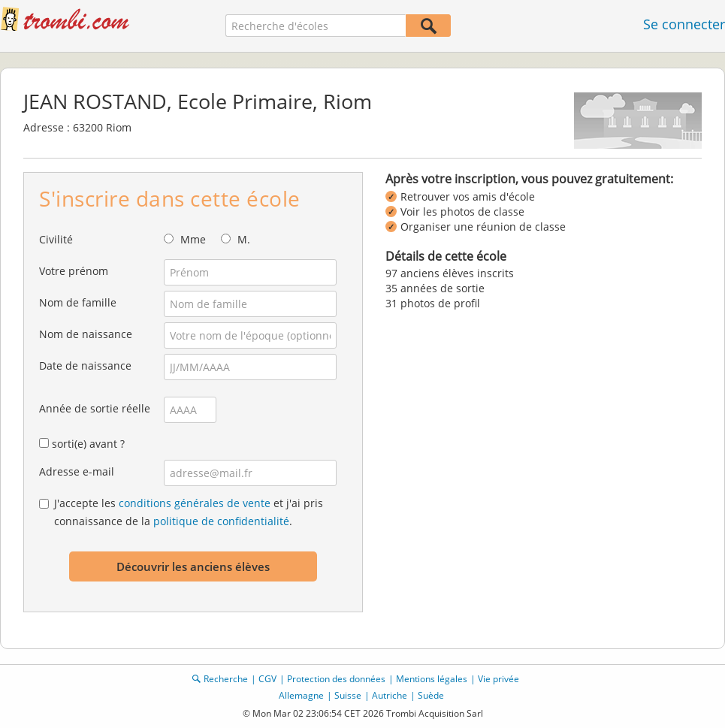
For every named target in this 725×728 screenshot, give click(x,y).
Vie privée (498, 679)
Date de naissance (85, 366)
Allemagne (301, 695)
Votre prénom (74, 271)
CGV (267, 679)
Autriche (390, 695)
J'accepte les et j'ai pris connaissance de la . (189, 512)
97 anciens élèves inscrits (450, 273)
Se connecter (684, 24)
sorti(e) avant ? (88, 444)
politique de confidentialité (221, 521)
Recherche (226, 679)
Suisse (348, 695)
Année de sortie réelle (95, 408)
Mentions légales (432, 679)
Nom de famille (78, 302)
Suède (431, 695)
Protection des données (336, 679)
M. (244, 239)
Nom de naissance (86, 334)
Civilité (56, 239)
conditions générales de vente (195, 503)
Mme (193, 239)
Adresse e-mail (77, 471)
